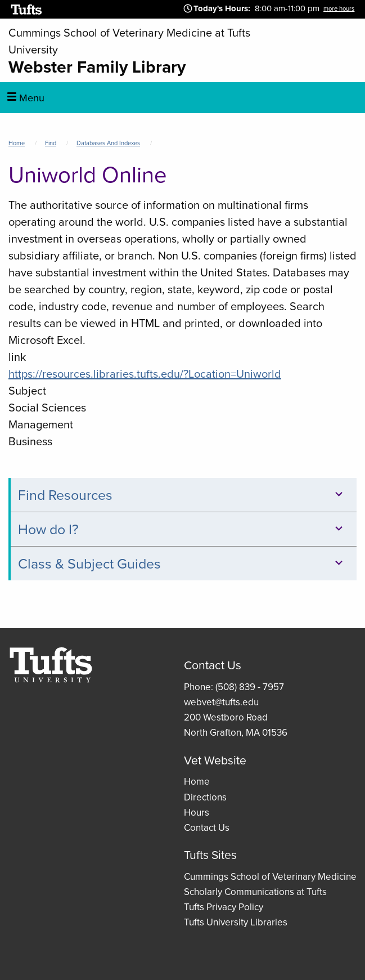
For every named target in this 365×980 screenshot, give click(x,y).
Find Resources (182, 495)
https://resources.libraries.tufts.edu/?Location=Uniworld (145, 374)
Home (17, 143)
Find (51, 143)
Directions (205, 797)
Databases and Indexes (108, 143)
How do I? (182, 529)
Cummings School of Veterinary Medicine (270, 877)
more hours (339, 8)
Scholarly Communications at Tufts (255, 892)
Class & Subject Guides (182, 564)
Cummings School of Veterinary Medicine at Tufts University (129, 41)
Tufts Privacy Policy (224, 907)
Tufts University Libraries (236, 922)
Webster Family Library (97, 67)
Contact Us (207, 828)
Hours (197, 813)
